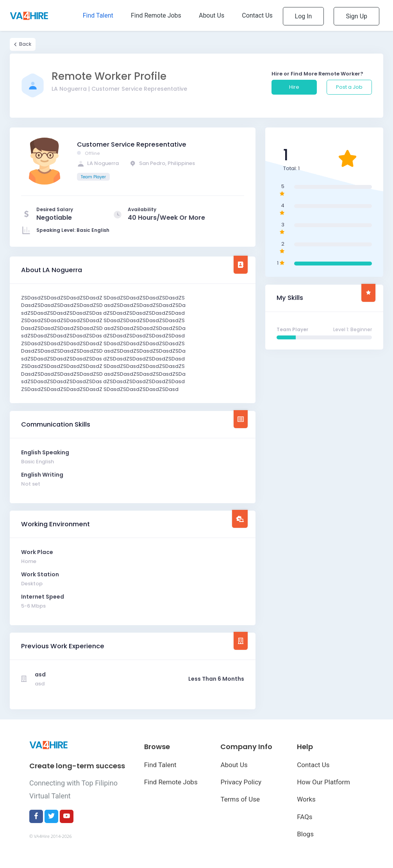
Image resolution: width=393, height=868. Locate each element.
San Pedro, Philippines (162, 163)
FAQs (305, 817)
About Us (234, 765)
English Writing (42, 475)
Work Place (37, 552)
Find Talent (160, 765)
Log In (304, 16)
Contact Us (313, 765)
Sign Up (356, 16)
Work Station (40, 574)
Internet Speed (43, 597)
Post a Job (349, 87)
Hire (294, 87)
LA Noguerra (98, 163)
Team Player (93, 177)
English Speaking (45, 452)
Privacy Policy (241, 782)
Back (23, 44)
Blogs (305, 834)
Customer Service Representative (132, 144)
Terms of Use (240, 799)
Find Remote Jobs (171, 782)
